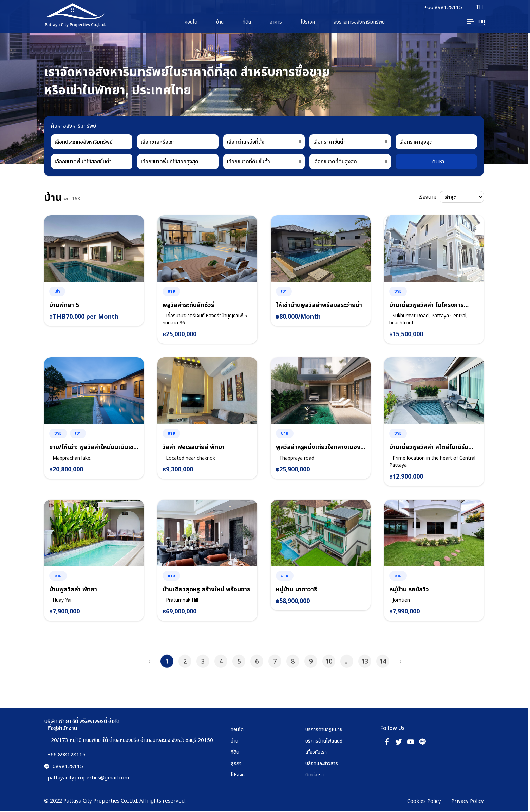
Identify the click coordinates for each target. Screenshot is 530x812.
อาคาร (276, 22)
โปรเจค (308, 22)
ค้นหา (438, 161)
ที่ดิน (247, 22)
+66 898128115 (443, 7)
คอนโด (191, 22)
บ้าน (220, 22)
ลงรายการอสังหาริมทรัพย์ (359, 22)
